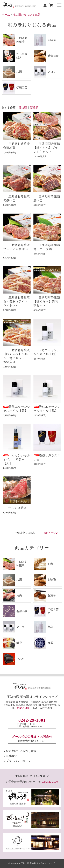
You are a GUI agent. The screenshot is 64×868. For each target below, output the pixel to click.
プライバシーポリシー (20, 761)
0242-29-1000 (50, 782)
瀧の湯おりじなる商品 (26, 15)
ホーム (6, 15)
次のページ (51, 533)
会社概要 (11, 756)
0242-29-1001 (24, 708)
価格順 (23, 108)
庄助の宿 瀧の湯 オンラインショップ (38, 863)
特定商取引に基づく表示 (21, 751)
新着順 (34, 108)
